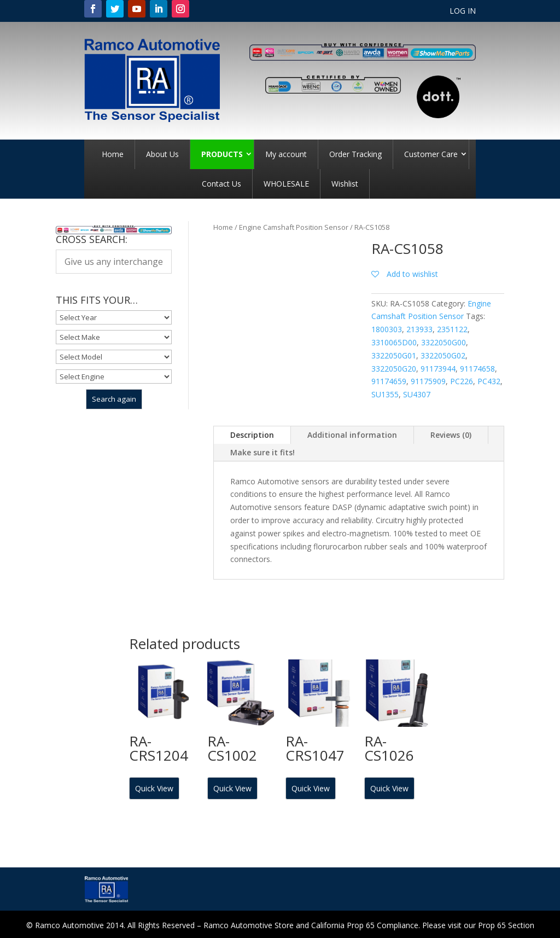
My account (286, 154)
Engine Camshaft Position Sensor (294, 227)
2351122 (452, 329)
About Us (162, 154)
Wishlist (345, 184)
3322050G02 (443, 355)
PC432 (489, 381)
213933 (419, 329)
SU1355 (385, 394)
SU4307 (417, 394)
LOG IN (463, 11)
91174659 (389, 381)
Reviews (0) (451, 435)
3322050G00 (444, 342)
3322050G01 (394, 355)
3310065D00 (394, 342)
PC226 (462, 381)
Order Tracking (355, 154)
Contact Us (221, 184)
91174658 (477, 369)
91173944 (438, 369)
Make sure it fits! (262, 452)
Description (252, 435)
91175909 (428, 381)
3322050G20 (394, 369)
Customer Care (431, 154)
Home (113, 154)
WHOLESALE (286, 184)
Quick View (154, 788)
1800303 (387, 329)
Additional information (352, 435)
